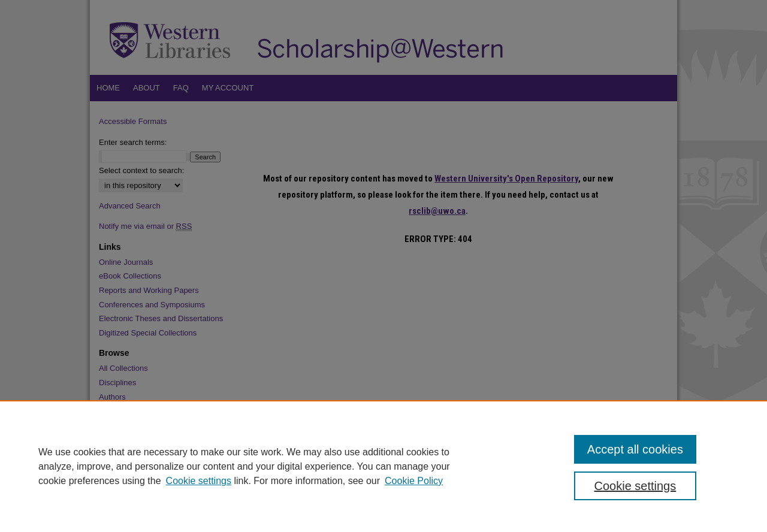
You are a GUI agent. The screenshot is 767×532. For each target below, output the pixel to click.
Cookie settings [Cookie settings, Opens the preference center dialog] (635, 486)
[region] (383, 466)
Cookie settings (199, 481)
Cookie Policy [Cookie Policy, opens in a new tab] (414, 481)
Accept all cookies (635, 449)
